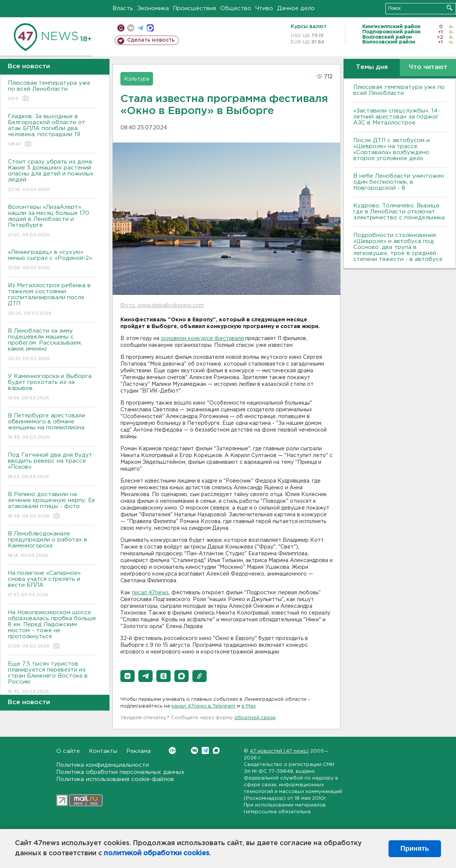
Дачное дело (296, 8)
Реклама (139, 751)
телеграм (140, 28)
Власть (123, 8)
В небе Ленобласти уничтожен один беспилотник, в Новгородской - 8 (399, 182)
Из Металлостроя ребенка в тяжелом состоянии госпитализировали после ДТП (53, 300)
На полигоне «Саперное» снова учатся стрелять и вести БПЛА (53, 584)
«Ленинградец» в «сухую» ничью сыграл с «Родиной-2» (53, 260)
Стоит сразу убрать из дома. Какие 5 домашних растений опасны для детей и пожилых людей (53, 176)
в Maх (249, 706)
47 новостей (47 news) (279, 751)
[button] (127, 676)
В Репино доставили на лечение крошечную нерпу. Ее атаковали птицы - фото (53, 506)
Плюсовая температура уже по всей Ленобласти (53, 91)
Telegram (205, 750)
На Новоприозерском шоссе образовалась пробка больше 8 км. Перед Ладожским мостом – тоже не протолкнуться (53, 630)
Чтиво (264, 8)
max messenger (150, 28)
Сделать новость (151, 40)
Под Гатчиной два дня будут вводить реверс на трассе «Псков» (53, 466)
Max (216, 750)
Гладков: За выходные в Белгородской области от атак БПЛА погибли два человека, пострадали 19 (53, 131)
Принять (415, 849)
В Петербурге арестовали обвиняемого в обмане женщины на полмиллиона (53, 427)
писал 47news (150, 593)
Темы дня (372, 67)
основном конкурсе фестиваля (203, 339)
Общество (236, 8)
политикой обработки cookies (157, 853)
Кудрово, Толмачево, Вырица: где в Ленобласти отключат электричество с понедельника (399, 212)
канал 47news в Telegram (203, 706)
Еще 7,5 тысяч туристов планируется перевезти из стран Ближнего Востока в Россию (53, 678)
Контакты (103, 751)
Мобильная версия (121, 28)
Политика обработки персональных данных (120, 772)
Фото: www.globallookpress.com (162, 306)
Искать (449, 8)
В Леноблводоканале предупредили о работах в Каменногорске (53, 545)
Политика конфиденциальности (103, 765)
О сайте (68, 751)
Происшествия (194, 8)
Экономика (153, 8)
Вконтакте (172, 750)
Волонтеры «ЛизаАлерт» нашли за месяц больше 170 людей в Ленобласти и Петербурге (53, 221)
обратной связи (255, 718)
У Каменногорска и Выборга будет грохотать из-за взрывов (53, 388)
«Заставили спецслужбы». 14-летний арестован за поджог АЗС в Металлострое (397, 117)
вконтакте (131, 28)
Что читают (428, 67)
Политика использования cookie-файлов (115, 779)
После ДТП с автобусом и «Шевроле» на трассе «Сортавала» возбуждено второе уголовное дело (391, 149)
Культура (137, 79)
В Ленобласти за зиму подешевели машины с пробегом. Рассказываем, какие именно (53, 345)
